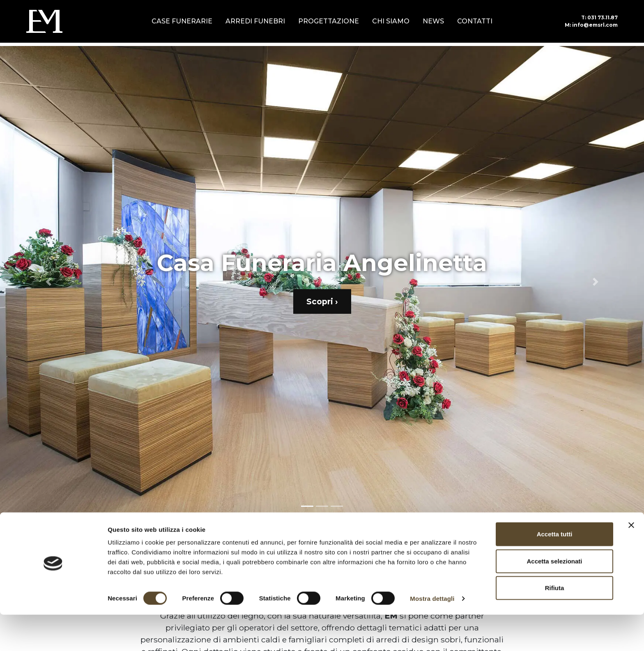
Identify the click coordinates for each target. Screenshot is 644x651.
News (433, 21)
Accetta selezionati (554, 597)
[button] (48, 282)
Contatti (475, 21)
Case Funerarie (182, 21)
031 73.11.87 (599, 17)
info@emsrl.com (591, 25)
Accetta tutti (555, 570)
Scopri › (322, 301)
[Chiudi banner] (631, 561)
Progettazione (329, 21)
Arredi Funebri (255, 21)
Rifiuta (555, 624)
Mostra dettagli (432, 635)
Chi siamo (391, 21)
